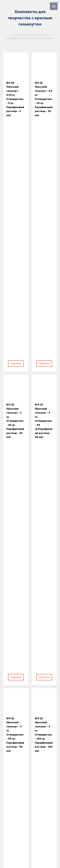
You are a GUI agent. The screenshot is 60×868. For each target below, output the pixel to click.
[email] (30, 747)
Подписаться (24, 758)
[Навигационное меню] (54, 6)
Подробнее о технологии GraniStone (30, 529)
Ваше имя (13, 650)
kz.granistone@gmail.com (28, 779)
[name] (30, 736)
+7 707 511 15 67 (15, 771)
